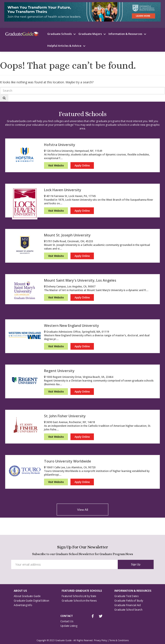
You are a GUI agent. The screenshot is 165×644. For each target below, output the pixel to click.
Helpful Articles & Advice (64, 46)
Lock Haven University (63, 190)
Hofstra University (60, 145)
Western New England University (72, 326)
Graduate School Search (128, 610)
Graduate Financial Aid (128, 605)
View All (83, 510)
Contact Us (67, 621)
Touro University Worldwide (68, 461)
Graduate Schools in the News (79, 601)
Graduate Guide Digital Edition (31, 601)
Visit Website (56, 165)
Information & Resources (125, 34)
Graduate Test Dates (126, 596)
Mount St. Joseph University (67, 235)
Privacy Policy (100, 640)
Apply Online (82, 165)
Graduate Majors (90, 34)
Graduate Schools (60, 34)
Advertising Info (23, 605)
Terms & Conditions (119, 640)
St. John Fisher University (65, 416)
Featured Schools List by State (79, 596)
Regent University (59, 371)
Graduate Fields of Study (129, 601)
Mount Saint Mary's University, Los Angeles (80, 280)
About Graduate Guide (27, 596)
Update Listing (69, 626)
